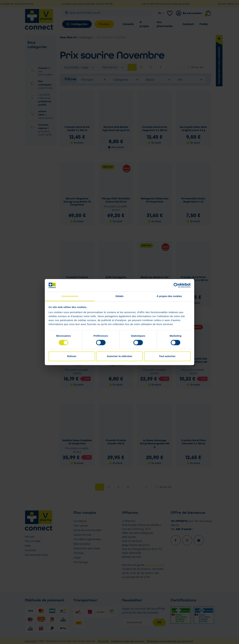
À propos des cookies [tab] (169, 296)
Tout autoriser (167, 356)
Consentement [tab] (70, 296)
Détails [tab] (119, 296)
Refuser (72, 356)
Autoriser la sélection (120, 356)
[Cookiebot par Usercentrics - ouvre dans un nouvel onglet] (176, 285)
